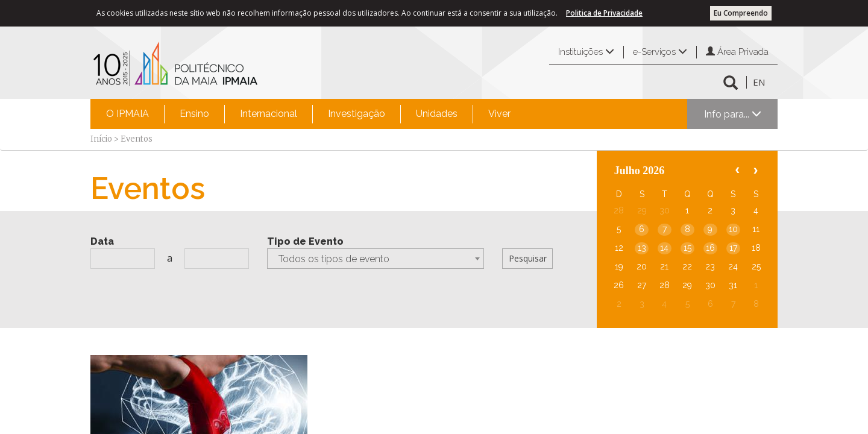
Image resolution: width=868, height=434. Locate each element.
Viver (499, 114)
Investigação (357, 114)
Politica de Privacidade (604, 13)
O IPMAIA (127, 114)
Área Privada (737, 52)
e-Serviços (660, 52)
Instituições (586, 52)
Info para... (733, 114)
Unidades (437, 114)
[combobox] (376, 259)
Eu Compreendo (741, 13)
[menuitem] (127, 114)
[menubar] (308, 114)
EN (759, 82)
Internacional (269, 114)
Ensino (194, 114)
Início (101, 139)
